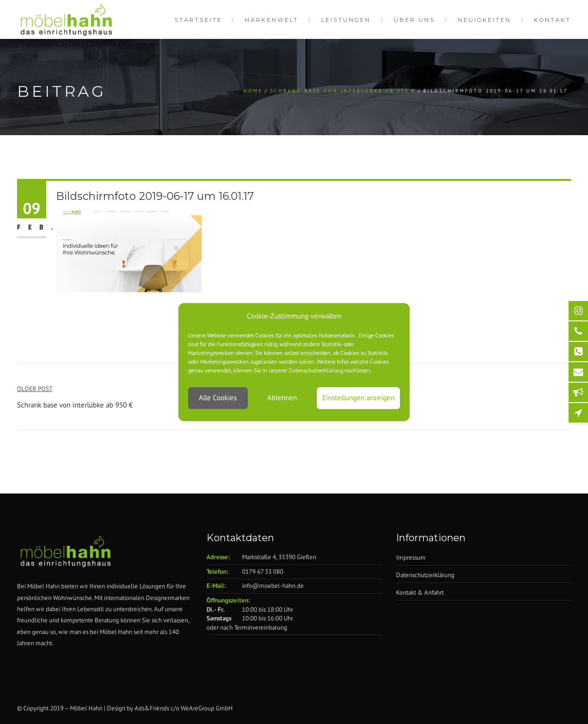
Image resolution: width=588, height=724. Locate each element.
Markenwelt (271, 20)
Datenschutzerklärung (425, 575)
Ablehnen (282, 398)
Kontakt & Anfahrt (420, 592)
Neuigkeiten (484, 20)
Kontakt (553, 20)
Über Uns (414, 20)
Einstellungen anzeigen (358, 398)
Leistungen (346, 20)
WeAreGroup (198, 708)
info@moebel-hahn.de (273, 586)
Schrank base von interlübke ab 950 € (343, 91)
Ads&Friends (152, 708)
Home (253, 91)
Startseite (198, 20)
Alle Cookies (218, 398)
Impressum (411, 557)
